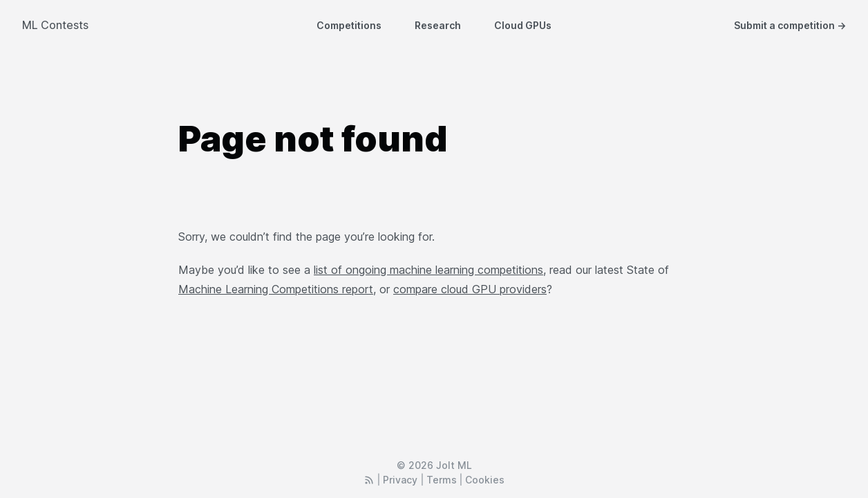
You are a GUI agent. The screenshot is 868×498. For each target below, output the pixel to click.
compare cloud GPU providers (470, 289)
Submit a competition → (790, 25)
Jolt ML (454, 465)
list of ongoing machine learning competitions (428, 270)
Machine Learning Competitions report (276, 289)
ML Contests (55, 25)
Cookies (485, 480)
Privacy (400, 480)
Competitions (349, 25)
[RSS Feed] (369, 480)
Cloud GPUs (523, 25)
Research (438, 25)
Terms (442, 480)
